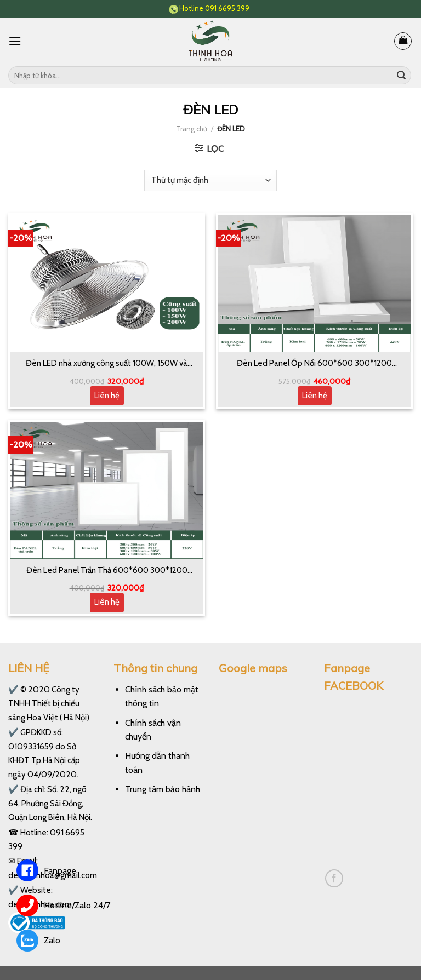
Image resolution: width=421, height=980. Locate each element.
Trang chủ (192, 129)
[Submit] (401, 76)
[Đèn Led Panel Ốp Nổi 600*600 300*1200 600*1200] (314, 284)
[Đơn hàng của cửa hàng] (210, 180)
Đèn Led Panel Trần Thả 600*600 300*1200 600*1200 (107, 571)
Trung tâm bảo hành (163, 789)
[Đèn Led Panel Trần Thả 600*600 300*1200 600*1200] (107, 490)
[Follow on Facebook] (334, 878)
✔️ (13, 689)
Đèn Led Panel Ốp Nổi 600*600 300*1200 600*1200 (314, 364)
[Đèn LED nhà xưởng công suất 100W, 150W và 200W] (107, 284)
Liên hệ (107, 396)
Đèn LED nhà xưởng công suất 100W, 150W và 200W (107, 364)
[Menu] (15, 41)
